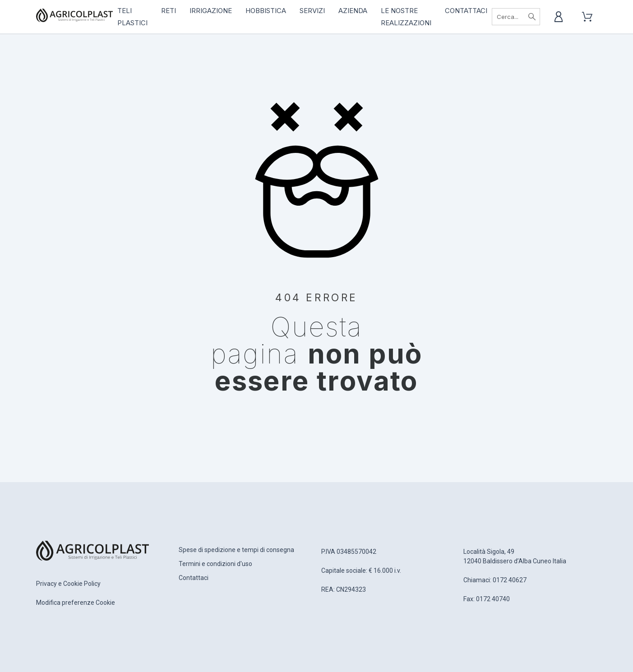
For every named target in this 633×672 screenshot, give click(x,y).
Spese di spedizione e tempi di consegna (236, 550)
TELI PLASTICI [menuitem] (132, 17)
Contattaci (194, 578)
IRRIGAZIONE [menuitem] (211, 11)
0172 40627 (510, 580)
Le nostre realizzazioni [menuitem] (406, 17)
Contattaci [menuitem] (466, 11)
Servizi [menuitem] (312, 11)
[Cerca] (516, 17)
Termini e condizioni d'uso (215, 564)
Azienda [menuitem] (353, 11)
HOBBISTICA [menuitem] (266, 11)
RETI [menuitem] (169, 11)
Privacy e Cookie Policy (68, 584)
